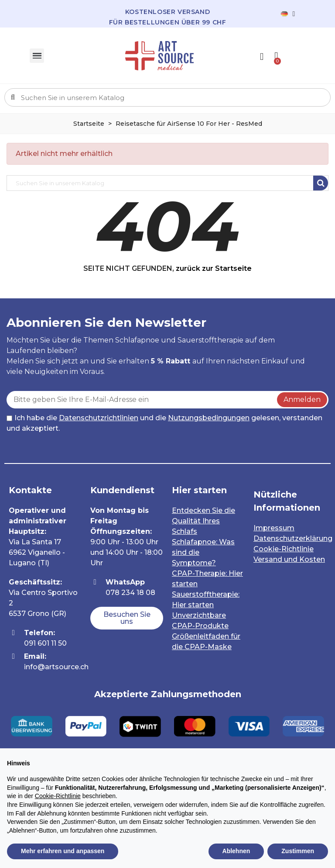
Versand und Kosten (289, 559)
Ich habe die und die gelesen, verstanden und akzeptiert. (164, 423)
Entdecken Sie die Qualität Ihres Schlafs (203, 521)
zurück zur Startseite (214, 268)
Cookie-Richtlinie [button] (58, 796)
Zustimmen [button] (298, 851)
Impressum (274, 528)
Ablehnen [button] (236, 851)
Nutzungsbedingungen (209, 418)
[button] (127, 618)
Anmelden (302, 399)
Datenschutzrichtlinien (99, 418)
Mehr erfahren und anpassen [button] (63, 851)
